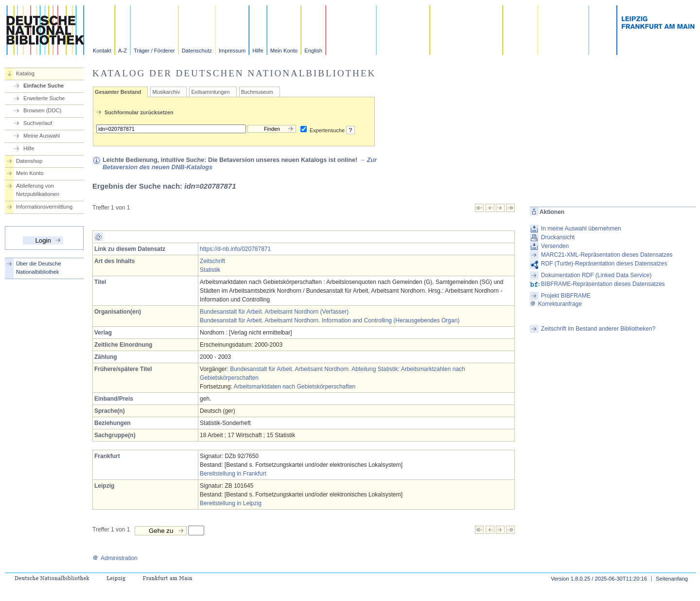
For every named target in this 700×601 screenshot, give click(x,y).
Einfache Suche (44, 86)
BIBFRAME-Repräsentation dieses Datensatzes (603, 284)
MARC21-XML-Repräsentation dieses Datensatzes (607, 255)
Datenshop (29, 161)
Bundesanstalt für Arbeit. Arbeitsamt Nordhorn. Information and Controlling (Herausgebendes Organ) (330, 320)
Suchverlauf (38, 123)
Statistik (210, 270)
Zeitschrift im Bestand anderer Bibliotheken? (598, 329)
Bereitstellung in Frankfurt (233, 474)
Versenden (555, 246)
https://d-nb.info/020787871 (235, 249)
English (313, 51)
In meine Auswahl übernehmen (581, 229)
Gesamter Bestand (118, 92)
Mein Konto (284, 51)
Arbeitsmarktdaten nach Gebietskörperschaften (294, 387)
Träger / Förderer (154, 51)
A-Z (122, 51)
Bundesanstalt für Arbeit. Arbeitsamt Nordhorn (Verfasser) (274, 312)
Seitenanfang (672, 579)
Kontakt (102, 51)
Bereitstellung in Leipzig (231, 503)
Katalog (25, 73)
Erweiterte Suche (44, 98)
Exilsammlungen (210, 92)
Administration (115, 558)
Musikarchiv (166, 92)
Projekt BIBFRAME (566, 296)
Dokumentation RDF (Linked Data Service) (596, 275)
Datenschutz (197, 51)
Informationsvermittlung (44, 207)
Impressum (232, 51)
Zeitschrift (212, 261)
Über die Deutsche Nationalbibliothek (39, 268)
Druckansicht (558, 237)
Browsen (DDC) (42, 110)
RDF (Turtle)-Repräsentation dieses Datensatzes (604, 264)
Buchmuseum (257, 92)
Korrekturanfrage (556, 304)
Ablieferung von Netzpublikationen (38, 190)
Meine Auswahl (42, 136)
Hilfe (258, 51)
